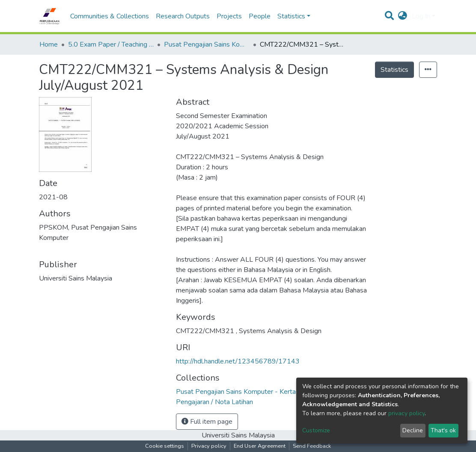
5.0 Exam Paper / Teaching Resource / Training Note (111, 44)
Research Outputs (183, 16)
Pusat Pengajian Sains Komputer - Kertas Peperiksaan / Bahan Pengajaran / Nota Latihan (207, 44)
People (260, 16)
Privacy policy (209, 446)
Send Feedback (312, 446)
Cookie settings (165, 446)
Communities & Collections (110, 16)
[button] (403, 16)
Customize (316, 430)
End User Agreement (260, 446)
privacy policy (406, 413)
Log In (421, 16)
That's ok (443, 430)
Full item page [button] (207, 422)
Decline (413, 430)
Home (49, 44)
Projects (229, 16)
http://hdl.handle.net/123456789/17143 (238, 361)
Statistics (394, 70)
